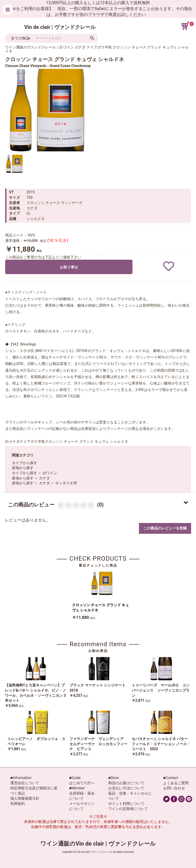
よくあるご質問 (176, 783)
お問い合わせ (174, 788)
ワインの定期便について (128, 809)
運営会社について (25, 783)
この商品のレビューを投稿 (165, 528)
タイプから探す (25, 463)
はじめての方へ (82, 783)
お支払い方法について (126, 788)
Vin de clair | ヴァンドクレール (60, 27)
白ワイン (50, 473)
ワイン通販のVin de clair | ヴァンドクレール (98, 844)
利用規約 (18, 804)
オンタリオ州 (66, 483)
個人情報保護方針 (25, 798)
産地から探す (23, 468)
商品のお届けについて (126, 783)
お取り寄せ (69, 267)
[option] (46, 110)
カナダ (44, 478)
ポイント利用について (126, 804)
